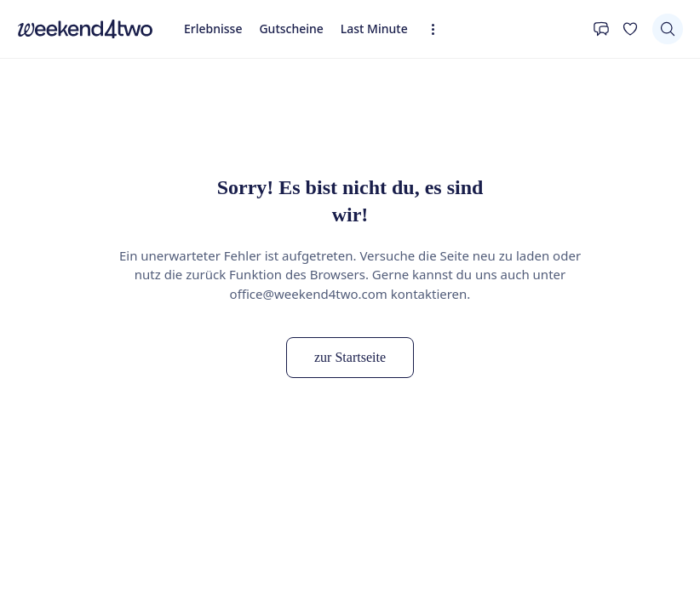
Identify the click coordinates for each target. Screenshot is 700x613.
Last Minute (374, 29)
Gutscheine (291, 29)
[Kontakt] (601, 29)
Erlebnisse (213, 29)
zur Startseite (350, 357)
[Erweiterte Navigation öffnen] (438, 29)
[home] (85, 29)
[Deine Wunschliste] (630, 29)
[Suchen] (668, 29)
